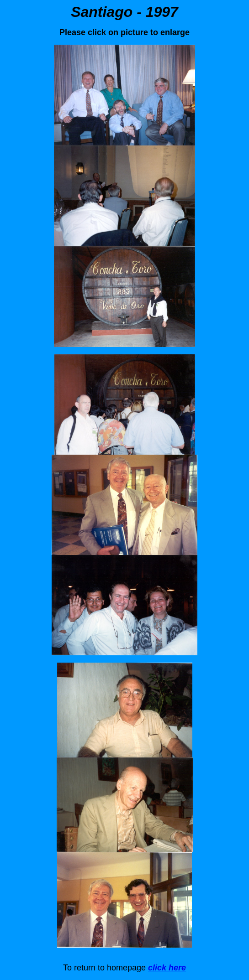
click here (167, 968)
